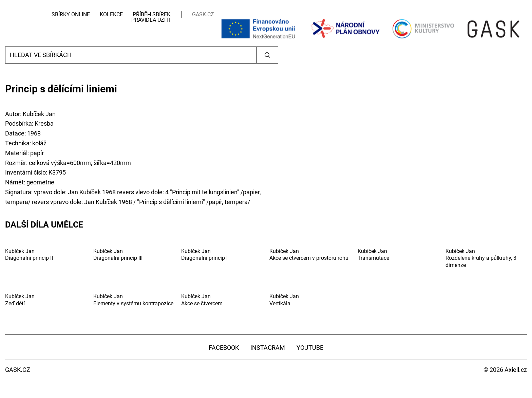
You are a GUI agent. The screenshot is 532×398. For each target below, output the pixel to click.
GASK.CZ (203, 14)
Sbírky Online (71, 14)
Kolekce (111, 14)
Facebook (224, 348)
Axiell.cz (516, 370)
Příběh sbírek (151, 14)
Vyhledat (267, 55)
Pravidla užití (151, 20)
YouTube (310, 348)
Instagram (268, 348)
